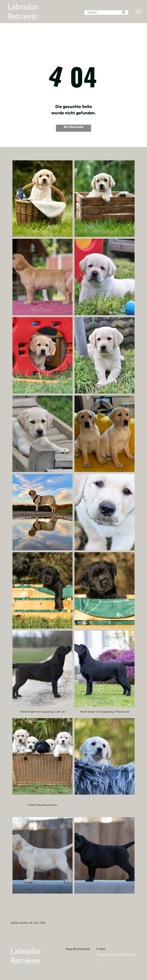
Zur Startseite (74, 127)
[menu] (139, 11)
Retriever (23, 16)
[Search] (106, 13)
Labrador (23, 7)
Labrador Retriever (26, 956)
